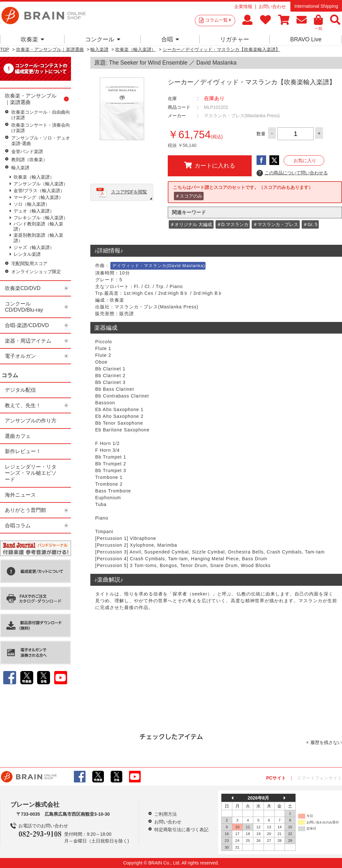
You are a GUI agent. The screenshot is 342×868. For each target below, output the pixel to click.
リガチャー (235, 39)
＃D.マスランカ (233, 224)
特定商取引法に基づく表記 (181, 830)
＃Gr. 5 (310, 224)
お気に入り (305, 160)
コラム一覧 (218, 20)
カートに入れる (210, 165)
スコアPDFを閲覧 (129, 192)
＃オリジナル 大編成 (191, 224)
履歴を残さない (326, 742)
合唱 (170, 39)
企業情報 (243, 6)
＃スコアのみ (189, 196)
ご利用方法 (166, 814)
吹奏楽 (32, 39)
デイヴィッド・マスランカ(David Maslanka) (159, 266)
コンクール (103, 39)
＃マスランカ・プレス (276, 224)
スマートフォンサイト (319, 778)
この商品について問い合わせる (292, 173)
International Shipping (316, 6)
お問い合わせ (272, 6)
